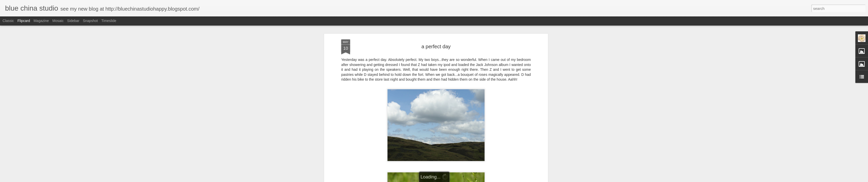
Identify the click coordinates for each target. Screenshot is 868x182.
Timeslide (109, 21)
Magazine (41, 21)
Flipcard (24, 21)
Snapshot (90, 21)
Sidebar (73, 21)
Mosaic (58, 21)
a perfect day (436, 47)
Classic (8, 21)
